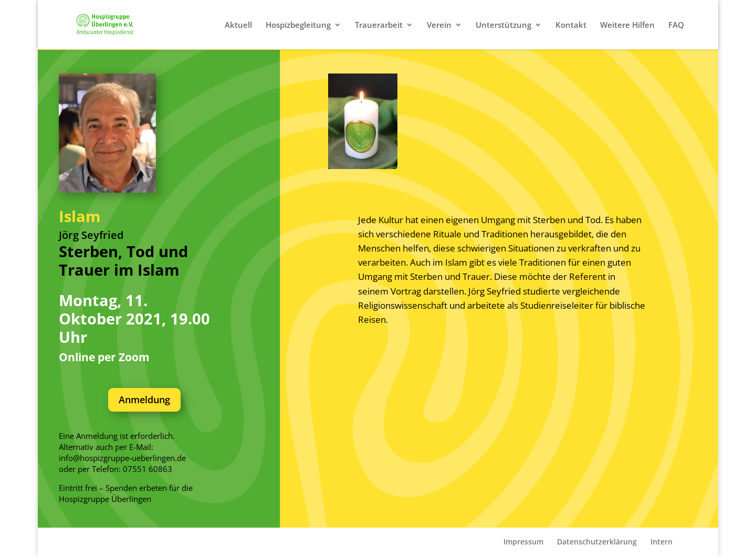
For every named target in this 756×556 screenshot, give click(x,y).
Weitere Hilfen (627, 25)
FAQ (676, 25)
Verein (439, 25)
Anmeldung (144, 400)
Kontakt (571, 25)
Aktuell (238, 25)
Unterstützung (503, 25)
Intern (661, 542)
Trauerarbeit (379, 25)
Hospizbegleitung (298, 25)
